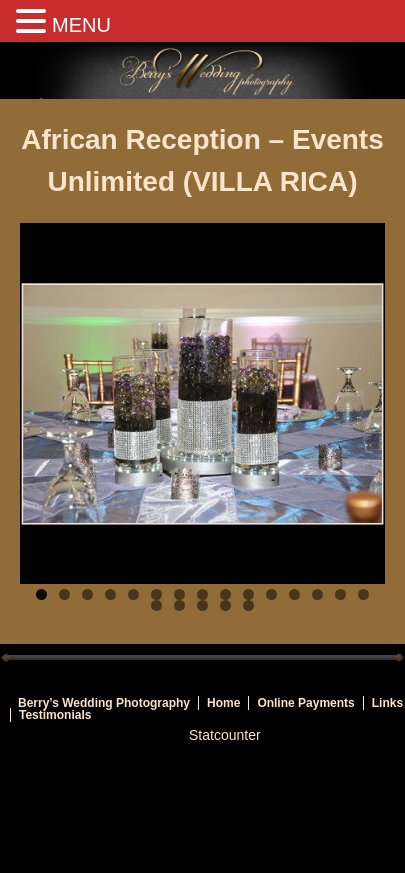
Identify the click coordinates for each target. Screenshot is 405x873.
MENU (81, 25)
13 (317, 594)
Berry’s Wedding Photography (104, 703)
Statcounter (225, 735)
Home (223, 703)
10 (248, 594)
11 (271, 594)
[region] (202, 403)
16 (156, 605)
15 (363, 594)
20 (248, 605)
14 (340, 594)
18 (202, 605)
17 (179, 605)
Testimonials (55, 715)
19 (225, 605)
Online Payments (305, 703)
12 (294, 594)
